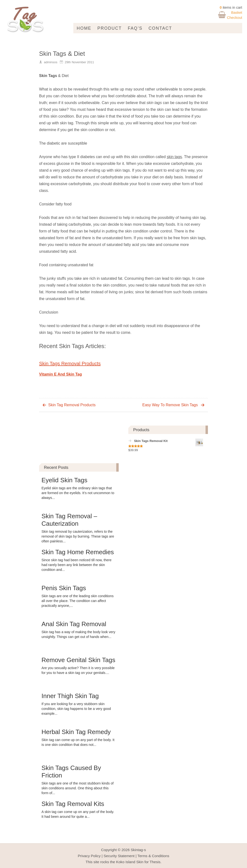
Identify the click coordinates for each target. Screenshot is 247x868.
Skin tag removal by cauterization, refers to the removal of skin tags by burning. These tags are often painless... (78, 536)
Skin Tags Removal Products (70, 364)
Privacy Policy (89, 856)
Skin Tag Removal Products (72, 405)
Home (84, 28)
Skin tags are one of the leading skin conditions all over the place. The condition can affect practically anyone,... (78, 601)
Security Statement (119, 856)
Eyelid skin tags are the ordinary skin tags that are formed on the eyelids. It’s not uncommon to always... (78, 493)
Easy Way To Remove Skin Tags (170, 405)
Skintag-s (138, 850)
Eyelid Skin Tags (64, 480)
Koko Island (126, 862)
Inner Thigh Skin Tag (70, 696)
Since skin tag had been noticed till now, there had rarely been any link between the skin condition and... (76, 565)
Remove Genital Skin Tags (78, 660)
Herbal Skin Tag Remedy (76, 732)
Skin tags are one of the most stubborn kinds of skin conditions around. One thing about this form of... (78, 788)
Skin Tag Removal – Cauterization (69, 520)
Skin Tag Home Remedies (78, 552)
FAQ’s (135, 28)
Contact (160, 28)
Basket (237, 12)
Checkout (235, 17)
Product (110, 28)
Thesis (155, 862)
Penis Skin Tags (64, 588)
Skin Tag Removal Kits (73, 804)
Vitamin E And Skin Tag (61, 374)
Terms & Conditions (153, 856)
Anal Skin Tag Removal (74, 624)
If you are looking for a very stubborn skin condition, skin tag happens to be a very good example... (76, 709)
